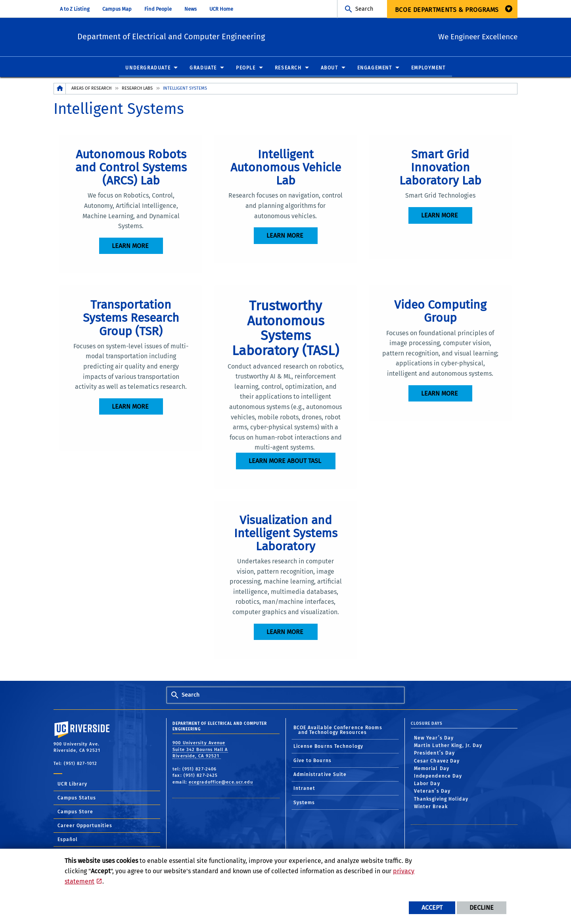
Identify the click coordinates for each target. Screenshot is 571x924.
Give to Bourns (312, 761)
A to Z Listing (75, 9)
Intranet (305, 789)
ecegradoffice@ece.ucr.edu (221, 782)
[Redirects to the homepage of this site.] (60, 89)
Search (364, 9)
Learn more (130, 246)
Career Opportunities (85, 826)
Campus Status (77, 798)
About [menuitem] (330, 68)
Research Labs (137, 89)
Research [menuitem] (288, 68)
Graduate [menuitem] (203, 68)
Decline (482, 908)
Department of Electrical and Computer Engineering (218, 36)
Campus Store (75, 812)
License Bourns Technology (329, 746)
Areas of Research (91, 89)
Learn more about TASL (285, 461)
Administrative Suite (320, 774)
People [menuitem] (246, 68)
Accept (432, 908)
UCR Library (72, 784)
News (191, 9)
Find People (158, 9)
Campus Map (117, 9)
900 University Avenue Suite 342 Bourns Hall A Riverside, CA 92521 (200, 750)
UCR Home (221, 9)
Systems (304, 803)
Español (68, 839)
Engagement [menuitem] (375, 68)
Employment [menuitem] (428, 68)
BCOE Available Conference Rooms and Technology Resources (338, 730)
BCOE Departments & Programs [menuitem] (447, 10)
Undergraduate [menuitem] (148, 68)
